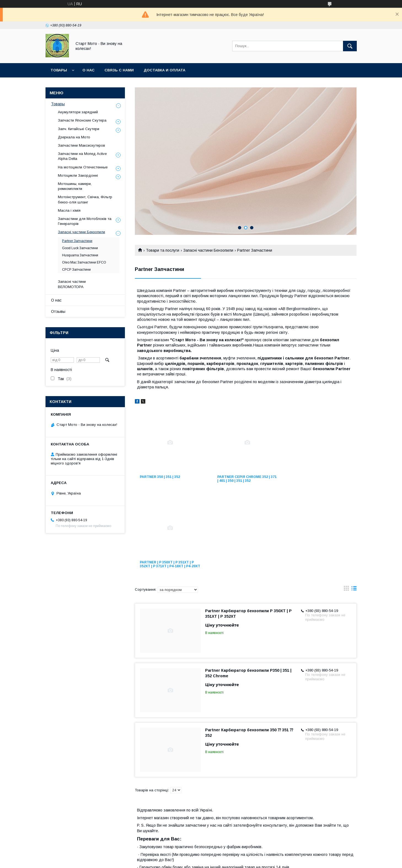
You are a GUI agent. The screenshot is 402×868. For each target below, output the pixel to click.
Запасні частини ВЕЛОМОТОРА (72, 284)
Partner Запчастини (77, 241)
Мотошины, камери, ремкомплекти (75, 186)
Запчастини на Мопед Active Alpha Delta (82, 156)
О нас (89, 70)
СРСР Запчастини (76, 270)
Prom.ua (227, 856)
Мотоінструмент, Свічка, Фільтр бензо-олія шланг (85, 199)
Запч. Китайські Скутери (79, 129)
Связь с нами (119, 70)
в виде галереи (346, 508)
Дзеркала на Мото (74, 137)
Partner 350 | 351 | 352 (160, 477)
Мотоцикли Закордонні (78, 175)
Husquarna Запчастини (80, 255)
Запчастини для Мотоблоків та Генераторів (85, 221)
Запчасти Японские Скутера (82, 120)
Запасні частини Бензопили (208, 250)
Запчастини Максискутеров (81, 145)
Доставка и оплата (164, 70)
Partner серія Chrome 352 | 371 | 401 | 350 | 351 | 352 (242, 479)
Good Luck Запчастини (80, 248)
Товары (59, 70)
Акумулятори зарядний (78, 112)
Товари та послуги (163, 250)
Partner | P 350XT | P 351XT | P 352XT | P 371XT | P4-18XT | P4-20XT (319, 481)
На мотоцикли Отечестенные (83, 167)
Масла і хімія (69, 210)
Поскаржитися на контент (207, 861)
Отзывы (58, 311)
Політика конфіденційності (250, 861)
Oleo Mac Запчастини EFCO (84, 262)
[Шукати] (350, 46)
